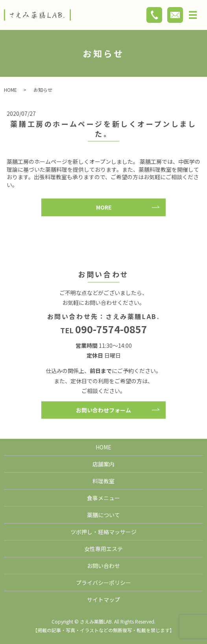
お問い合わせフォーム (103, 410)
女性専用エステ (103, 549)
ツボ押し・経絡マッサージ (103, 532)
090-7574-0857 (111, 329)
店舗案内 (103, 464)
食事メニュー (103, 498)
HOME (10, 90)
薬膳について (103, 515)
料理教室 (103, 481)
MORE (104, 207)
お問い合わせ (103, 566)
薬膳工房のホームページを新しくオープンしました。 (103, 129)
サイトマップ (103, 599)
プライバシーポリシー (103, 583)
